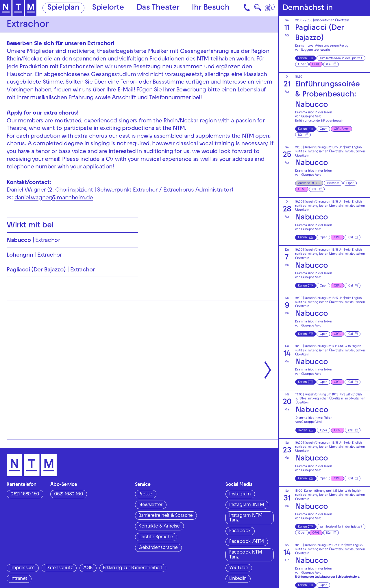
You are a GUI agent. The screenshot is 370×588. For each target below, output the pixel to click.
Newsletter (150, 505)
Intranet (19, 579)
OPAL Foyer (341, 129)
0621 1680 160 (69, 495)
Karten (302, 58)
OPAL (316, 65)
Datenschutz (59, 568)
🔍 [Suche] (258, 9)
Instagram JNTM (247, 505)
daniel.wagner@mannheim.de (54, 198)
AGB (88, 568)
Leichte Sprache (156, 537)
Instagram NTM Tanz (246, 518)
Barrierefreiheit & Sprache (165, 516)
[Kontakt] (247, 8)
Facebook (240, 531)
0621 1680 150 (25, 495)
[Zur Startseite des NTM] (18, 8)
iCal (329, 65)
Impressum (23, 568)
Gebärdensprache (158, 548)
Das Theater (158, 8)
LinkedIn (238, 579)
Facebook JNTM (246, 542)
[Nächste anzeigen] (268, 370)
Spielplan (64, 8)
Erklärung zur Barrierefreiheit (133, 568)
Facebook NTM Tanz (246, 555)
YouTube (239, 568)
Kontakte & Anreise (159, 527)
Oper (302, 65)
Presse (145, 495)
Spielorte (108, 8)
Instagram (240, 495)
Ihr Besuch (211, 8)
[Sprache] (270, 8)
